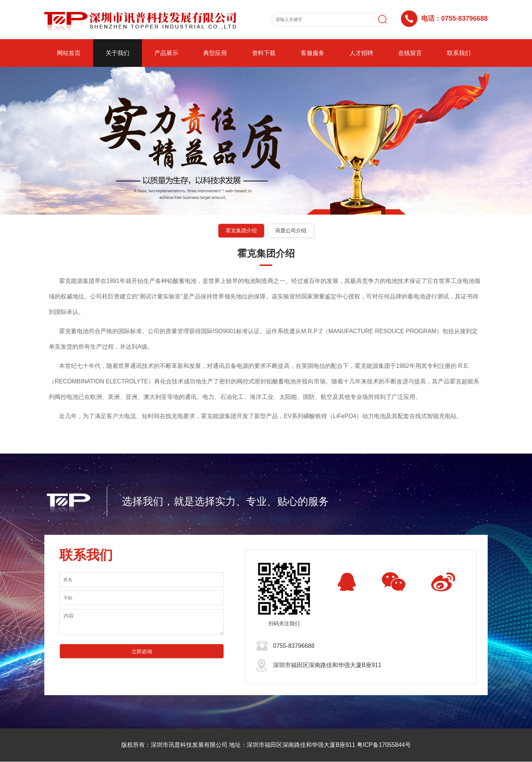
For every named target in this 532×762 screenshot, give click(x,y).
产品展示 (166, 53)
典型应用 (215, 53)
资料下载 (264, 53)
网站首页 (69, 53)
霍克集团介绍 (241, 230)
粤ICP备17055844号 (384, 745)
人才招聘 (361, 53)
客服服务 (313, 53)
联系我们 (459, 53)
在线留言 (410, 53)
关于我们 (117, 53)
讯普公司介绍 (291, 230)
